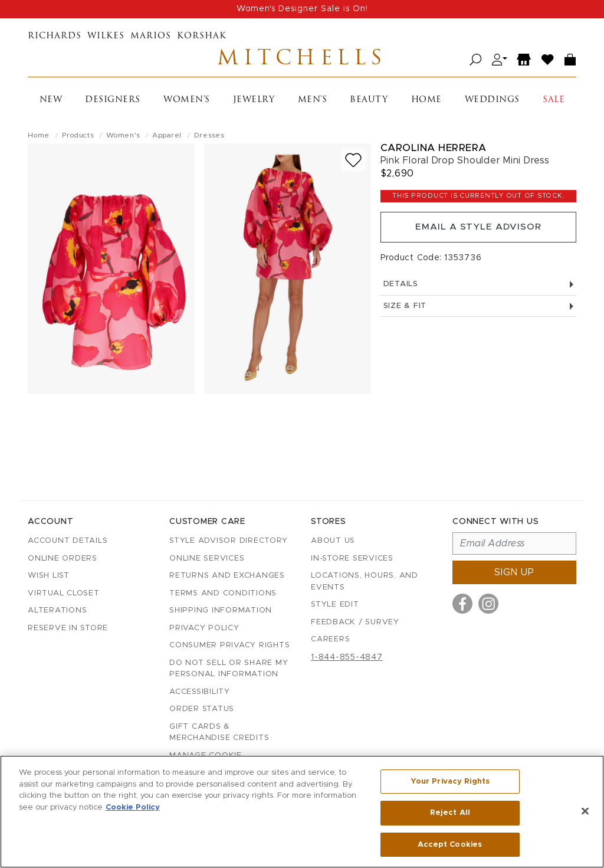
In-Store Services (352, 559)
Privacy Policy (204, 628)
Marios (151, 36)
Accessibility (200, 692)
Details (478, 290)
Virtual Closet (64, 593)
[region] (302, 812)
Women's (187, 102)
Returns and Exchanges (227, 576)
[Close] (585, 811)
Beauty (369, 102)
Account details (68, 541)
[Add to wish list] (353, 163)
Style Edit (335, 605)
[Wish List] (548, 61)
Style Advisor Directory (228, 541)
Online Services (207, 559)
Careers (330, 639)
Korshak (202, 36)
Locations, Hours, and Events (365, 582)
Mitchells (302, 61)
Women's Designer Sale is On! (302, 9)
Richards (55, 36)
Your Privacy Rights (450, 783)
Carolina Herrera (434, 150)
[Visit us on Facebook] (462, 604)
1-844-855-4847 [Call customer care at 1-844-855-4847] (347, 657)
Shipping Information (221, 610)
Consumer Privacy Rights (229, 645)
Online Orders (63, 559)
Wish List (49, 576)
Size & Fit (478, 312)
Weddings (492, 102)
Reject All (450, 813)
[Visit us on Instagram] (488, 604)
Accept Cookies (450, 844)
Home (426, 102)
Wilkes (106, 36)
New (51, 102)
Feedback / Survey (355, 622)
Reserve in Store (68, 628)
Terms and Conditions (223, 593)
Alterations (57, 610)
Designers (113, 102)
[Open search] (476, 61)
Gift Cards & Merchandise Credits (219, 733)
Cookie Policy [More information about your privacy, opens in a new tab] (133, 808)
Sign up (514, 572)
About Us (333, 541)
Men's (313, 102)
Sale (554, 102)
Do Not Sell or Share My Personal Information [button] (229, 669)
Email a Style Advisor (478, 231)
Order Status (202, 709)
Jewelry (254, 102)
